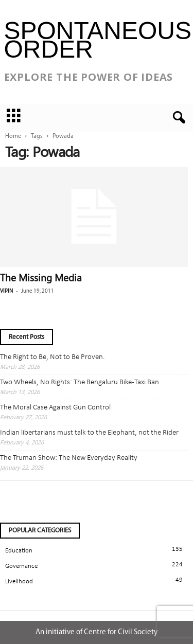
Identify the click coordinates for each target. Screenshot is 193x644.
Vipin (6, 291)
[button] (177, 118)
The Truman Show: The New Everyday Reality (69, 458)
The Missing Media (41, 277)
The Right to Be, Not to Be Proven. (52, 357)
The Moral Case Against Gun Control (55, 408)
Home (13, 136)
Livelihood (19, 582)
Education (19, 551)
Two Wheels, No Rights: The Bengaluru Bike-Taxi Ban (80, 382)
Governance (21, 566)
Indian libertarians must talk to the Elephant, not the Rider (89, 433)
